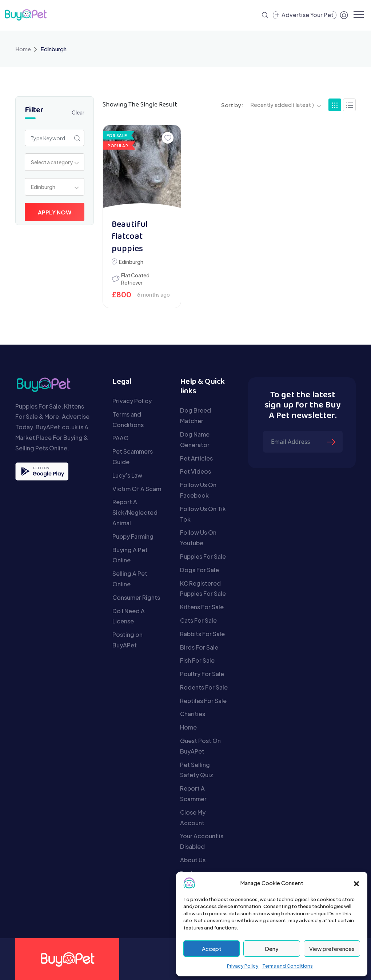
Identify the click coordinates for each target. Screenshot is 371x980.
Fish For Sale (197, 660)
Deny (272, 949)
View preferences (332, 949)
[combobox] (55, 162)
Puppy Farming (133, 536)
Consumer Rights (136, 597)
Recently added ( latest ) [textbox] (282, 105)
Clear (78, 112)
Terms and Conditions (288, 966)
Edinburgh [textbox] (43, 187)
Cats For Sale (198, 620)
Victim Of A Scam (137, 489)
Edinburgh (131, 262)
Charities (193, 714)
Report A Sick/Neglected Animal (135, 512)
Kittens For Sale (202, 607)
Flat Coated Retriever (135, 279)
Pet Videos (196, 471)
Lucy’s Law (127, 475)
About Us (193, 860)
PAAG (120, 438)
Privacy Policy (243, 966)
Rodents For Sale (204, 687)
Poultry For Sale (202, 674)
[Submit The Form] (332, 442)
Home (23, 49)
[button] (356, 883)
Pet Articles (196, 458)
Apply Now (55, 212)
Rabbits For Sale (202, 634)
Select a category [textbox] (52, 162)
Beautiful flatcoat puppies (130, 237)
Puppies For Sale (203, 556)
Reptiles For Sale (203, 701)
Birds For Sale (199, 647)
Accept (212, 949)
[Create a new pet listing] (305, 15)
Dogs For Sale (200, 570)
